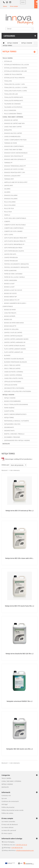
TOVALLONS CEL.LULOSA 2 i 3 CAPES (15, 87)
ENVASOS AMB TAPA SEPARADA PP (15, 159)
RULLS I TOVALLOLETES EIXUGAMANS (16, 404)
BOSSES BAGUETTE (10, 326)
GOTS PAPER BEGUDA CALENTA (14, 251)
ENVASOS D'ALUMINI (11, 195)
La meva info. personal (9, 830)
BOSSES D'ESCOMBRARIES (12, 401)
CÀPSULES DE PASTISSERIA (12, 382)
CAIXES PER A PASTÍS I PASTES (13, 378)
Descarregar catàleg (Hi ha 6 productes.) (17, 459)
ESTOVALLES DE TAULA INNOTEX (14, 78)
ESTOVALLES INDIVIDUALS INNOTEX (15, 68)
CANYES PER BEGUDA (11, 257)
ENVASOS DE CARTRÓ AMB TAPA (14, 123)
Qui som (4, 798)
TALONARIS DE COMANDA (12, 104)
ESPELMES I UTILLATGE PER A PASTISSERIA (17, 391)
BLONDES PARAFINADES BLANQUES (15, 362)
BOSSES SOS (8, 319)
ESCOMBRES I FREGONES (12, 437)
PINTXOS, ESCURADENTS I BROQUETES (16, 264)
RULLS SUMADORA (10, 110)
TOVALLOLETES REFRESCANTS (13, 97)
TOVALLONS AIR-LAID (11, 94)
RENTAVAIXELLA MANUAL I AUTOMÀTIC (16, 421)
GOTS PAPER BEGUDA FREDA (13, 248)
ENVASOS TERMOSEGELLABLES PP (15, 166)
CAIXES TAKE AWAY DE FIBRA (13, 150)
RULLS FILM (8, 212)
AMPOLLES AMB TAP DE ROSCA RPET (16, 182)
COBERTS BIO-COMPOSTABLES (14, 228)
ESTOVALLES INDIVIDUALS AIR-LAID (15, 71)
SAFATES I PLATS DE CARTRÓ (13, 332)
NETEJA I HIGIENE (8, 395)
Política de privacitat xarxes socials (12, 810)
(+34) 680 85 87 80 (17, 848)
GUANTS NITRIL (9, 411)
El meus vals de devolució (10, 824)
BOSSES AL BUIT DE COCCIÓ (13, 290)
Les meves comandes (8, 821)
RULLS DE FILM (9, 208)
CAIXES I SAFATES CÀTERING (13, 375)
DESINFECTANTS (9, 431)
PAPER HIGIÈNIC (9, 408)
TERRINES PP (8, 163)
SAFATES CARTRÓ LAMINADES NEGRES (16, 339)
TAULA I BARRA (8, 58)
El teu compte (14, 6)
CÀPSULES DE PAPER (11, 385)
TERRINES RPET (9, 179)
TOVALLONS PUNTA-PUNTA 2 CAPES (15, 91)
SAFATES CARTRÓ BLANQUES (13, 336)
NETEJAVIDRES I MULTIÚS (12, 424)
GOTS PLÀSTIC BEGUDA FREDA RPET (15, 238)
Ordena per (5, 465)
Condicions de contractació (10, 801)
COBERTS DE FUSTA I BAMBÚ (13, 231)
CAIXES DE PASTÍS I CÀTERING (13, 372)
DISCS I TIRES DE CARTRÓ (12, 365)
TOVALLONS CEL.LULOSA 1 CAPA (14, 84)
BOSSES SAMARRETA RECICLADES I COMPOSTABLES (14, 305)
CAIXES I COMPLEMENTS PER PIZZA (15, 140)
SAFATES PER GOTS (10, 254)
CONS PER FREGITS (10, 313)
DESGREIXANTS (9, 427)
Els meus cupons (7, 833)
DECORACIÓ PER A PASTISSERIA (14, 388)
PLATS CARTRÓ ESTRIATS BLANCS (15, 346)
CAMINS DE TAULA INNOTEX (13, 74)
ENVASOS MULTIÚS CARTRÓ (13, 133)
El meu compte (7, 818)
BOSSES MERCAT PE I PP (12, 300)
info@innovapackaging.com (25, 850)
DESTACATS (6, 444)
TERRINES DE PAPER (10, 143)
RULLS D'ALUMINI (10, 202)
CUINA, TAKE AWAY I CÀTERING (13, 117)
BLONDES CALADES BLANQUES (14, 359)
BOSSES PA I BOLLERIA (11, 329)
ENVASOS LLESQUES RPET (12, 176)
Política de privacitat (8, 807)
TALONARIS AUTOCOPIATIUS (13, 107)
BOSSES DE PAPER (10, 310)
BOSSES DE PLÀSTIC (10, 293)
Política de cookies (7, 813)
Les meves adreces (7, 827)
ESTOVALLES (8, 61)
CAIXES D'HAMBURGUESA (12, 136)
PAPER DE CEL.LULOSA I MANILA (14, 277)
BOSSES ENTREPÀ (10, 316)
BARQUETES (8, 130)
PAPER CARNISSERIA (10, 280)
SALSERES (7, 189)
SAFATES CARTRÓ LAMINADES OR (15, 342)
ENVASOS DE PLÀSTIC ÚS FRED (14, 169)
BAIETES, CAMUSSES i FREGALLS (14, 434)
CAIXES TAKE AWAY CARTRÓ (13, 127)
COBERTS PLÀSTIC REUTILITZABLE (15, 225)
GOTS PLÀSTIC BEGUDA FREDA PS (15, 241)
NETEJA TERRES (9, 417)
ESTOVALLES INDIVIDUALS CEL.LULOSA (16, 65)
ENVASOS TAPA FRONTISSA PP (14, 156)
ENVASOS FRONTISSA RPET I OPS (14, 172)
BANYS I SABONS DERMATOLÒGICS (15, 414)
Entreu (5, 6)
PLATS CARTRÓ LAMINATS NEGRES (15, 349)
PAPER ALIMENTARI (10, 270)
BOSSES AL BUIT (9, 284)
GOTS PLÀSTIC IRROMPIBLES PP (14, 244)
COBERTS (7, 221)
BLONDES (7, 355)
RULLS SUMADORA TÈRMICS (13, 114)
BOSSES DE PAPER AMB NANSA (14, 323)
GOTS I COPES (8, 235)
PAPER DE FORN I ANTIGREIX (13, 274)
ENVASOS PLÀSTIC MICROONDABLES (16, 153)
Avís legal (5, 804)
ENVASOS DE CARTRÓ (11, 120)
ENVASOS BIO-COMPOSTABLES (14, 146)
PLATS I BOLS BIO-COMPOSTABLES (15, 218)
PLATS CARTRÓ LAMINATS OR (13, 352)
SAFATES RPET (8, 185)
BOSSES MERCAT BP (10, 297)
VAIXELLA (7, 215)
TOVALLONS (8, 81)
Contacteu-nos (6, 795)
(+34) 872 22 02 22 (21, 845)
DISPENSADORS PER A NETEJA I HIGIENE (17, 440)
